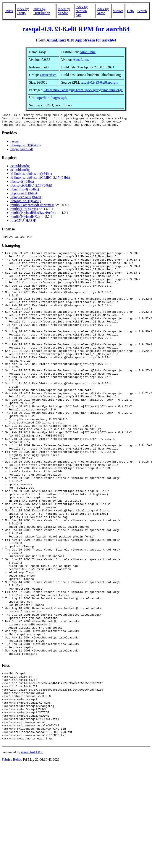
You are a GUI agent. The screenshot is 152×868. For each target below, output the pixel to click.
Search (142, 11)
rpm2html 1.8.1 (32, 851)
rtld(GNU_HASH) (23, 223)
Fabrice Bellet (11, 859)
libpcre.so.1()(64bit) (24, 196)
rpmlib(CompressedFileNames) (32, 207)
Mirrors (118, 11)
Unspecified (48, 75)
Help (130, 11)
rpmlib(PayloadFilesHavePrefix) (33, 215)
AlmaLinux (88, 52)
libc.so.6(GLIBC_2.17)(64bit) (31, 188)
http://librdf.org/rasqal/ (51, 98)
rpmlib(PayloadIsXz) (25, 219)
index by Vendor (64, 11)
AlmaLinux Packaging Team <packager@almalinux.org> (83, 90)
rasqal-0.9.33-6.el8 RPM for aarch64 (76, 29)
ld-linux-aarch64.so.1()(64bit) (31, 176)
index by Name (103, 11)
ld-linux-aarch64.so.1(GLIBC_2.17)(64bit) (40, 180)
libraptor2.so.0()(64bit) (26, 200)
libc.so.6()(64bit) (22, 184)
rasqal (15, 144)
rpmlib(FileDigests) (24, 211)
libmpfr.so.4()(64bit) (25, 192)
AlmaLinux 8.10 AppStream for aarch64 (81, 40)
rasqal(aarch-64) (22, 152)
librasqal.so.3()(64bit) (26, 148)
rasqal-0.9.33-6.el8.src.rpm (99, 82)
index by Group (23, 11)
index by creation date (82, 11)
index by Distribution (42, 11)
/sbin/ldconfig (20, 168)
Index (9, 11)
